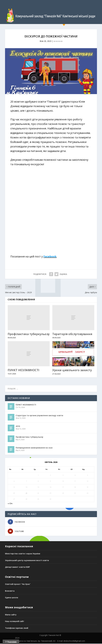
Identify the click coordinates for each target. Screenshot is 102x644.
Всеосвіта (10, 591)
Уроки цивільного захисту (72, 371)
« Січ (10, 504)
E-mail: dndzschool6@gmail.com (71, 641)
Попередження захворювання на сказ (34, 448)
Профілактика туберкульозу (29, 334)
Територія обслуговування (72, 334)
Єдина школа (12, 598)
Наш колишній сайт (15, 622)
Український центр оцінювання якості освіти (27, 561)
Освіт (8, 584)
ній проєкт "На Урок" (20, 584)
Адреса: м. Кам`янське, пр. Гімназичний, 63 (36, 641)
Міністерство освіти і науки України (23, 554)
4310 (18, 426)
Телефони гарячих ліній (17, 628)
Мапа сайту (11, 615)
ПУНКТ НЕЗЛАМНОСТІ (24, 371)
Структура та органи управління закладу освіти (39, 416)
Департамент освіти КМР (17, 567)
